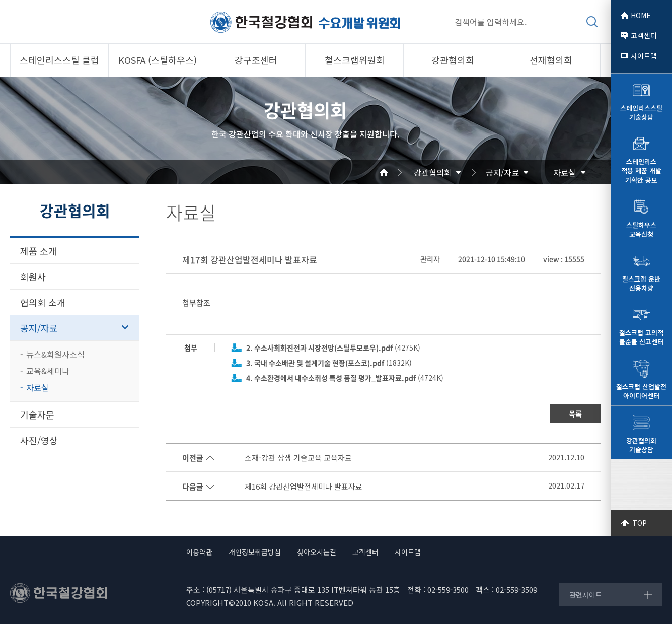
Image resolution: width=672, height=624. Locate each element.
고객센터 (644, 35)
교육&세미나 (48, 371)
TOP (640, 523)
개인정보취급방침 (255, 552)
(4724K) (345, 378)
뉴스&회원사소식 (55, 354)
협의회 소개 (43, 302)
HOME (641, 15)
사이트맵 (644, 56)
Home (396, 172)
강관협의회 (433, 172)
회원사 (33, 276)
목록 (575, 413)
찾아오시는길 (317, 552)
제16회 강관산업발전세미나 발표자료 (304, 487)
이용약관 (199, 552)
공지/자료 (502, 172)
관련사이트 (586, 595)
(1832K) (329, 363)
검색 (592, 22)
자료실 (565, 172)
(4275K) (333, 348)
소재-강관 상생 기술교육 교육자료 (298, 458)
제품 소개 (39, 251)
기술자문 (37, 414)
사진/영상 (39, 440)
